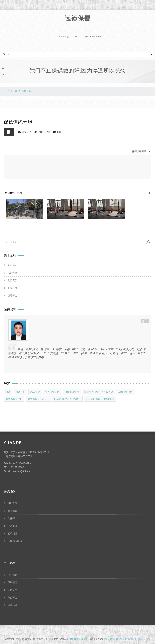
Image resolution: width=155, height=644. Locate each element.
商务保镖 (12, 511)
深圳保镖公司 (120, 639)
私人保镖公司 (52, 392)
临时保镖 (12, 526)
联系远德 (12, 273)
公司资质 (12, 280)
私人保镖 (35, 392)
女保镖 (11, 518)
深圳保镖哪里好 (14, 399)
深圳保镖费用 (72, 392)
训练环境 (27, 132)
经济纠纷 (12, 534)
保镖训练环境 (139, 151)
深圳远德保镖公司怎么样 (67, 399)
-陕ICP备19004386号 (139, 639)
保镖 (8, 392)
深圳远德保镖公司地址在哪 (100, 399)
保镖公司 (20, 392)
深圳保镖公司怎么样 (38, 399)
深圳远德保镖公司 (78, 639)
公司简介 (12, 265)
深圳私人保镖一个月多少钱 (99, 392)
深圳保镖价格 (125, 392)
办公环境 (12, 288)
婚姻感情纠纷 (15, 541)
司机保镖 (12, 503)
